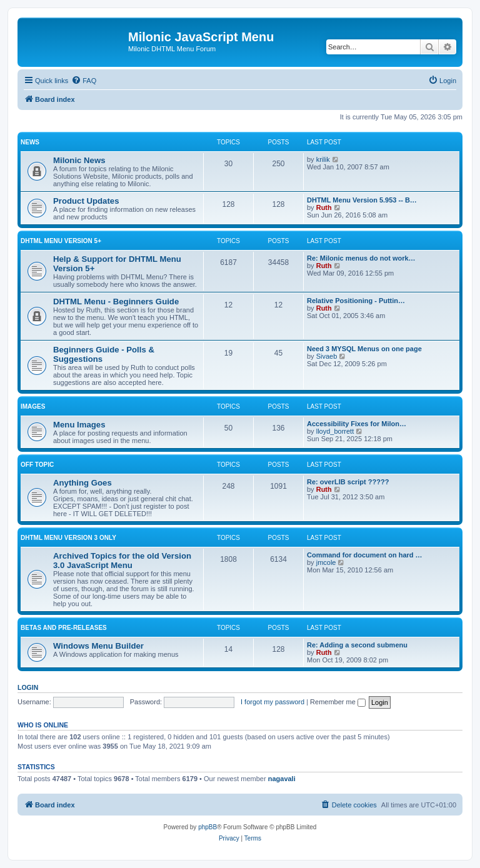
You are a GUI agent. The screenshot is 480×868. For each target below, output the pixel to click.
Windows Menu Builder (98, 646)
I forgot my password (272, 702)
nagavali (282, 779)
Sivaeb (327, 356)
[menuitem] (84, 81)
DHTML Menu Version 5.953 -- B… (362, 200)
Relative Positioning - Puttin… (356, 301)
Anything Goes (82, 483)
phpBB (207, 827)
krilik (323, 159)
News (30, 142)
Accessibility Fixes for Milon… (357, 424)
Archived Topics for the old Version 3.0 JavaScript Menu (122, 561)
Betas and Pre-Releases (64, 628)
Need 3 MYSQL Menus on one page (364, 349)
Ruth (324, 207)
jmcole (326, 562)
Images (33, 407)
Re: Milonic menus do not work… (361, 258)
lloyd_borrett (335, 431)
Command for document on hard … (365, 555)
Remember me (338, 702)
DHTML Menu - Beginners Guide (116, 302)
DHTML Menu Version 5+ (61, 241)
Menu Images (79, 425)
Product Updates (86, 201)
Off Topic (37, 465)
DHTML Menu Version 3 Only (68, 538)
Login (28, 687)
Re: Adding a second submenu (357, 645)
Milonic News (79, 160)
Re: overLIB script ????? (348, 482)
